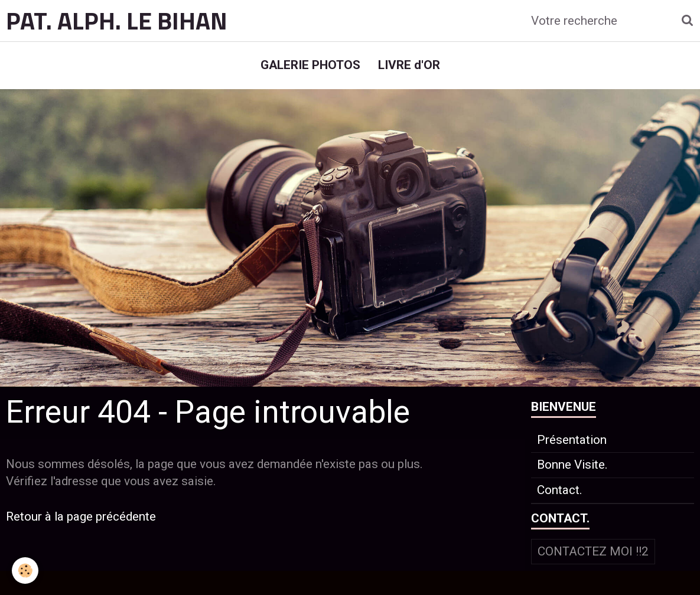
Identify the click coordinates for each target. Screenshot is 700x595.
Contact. (560, 490)
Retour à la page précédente (81, 516)
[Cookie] (25, 571)
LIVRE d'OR (409, 65)
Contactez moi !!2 (593, 551)
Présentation (572, 440)
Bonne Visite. (572, 465)
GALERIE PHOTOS (310, 65)
